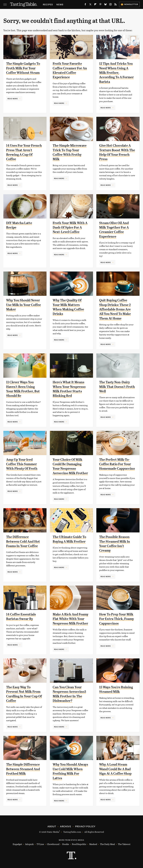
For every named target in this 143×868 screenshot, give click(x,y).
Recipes (48, 4)
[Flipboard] (95, 5)
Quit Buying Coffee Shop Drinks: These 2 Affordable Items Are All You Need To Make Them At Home (115, 309)
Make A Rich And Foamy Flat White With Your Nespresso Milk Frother (71, 619)
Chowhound (53, 844)
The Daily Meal (107, 844)
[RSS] (115, 5)
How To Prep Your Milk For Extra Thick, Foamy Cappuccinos (117, 619)
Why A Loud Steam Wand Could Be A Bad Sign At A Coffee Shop (115, 769)
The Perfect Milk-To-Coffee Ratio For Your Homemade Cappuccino (117, 464)
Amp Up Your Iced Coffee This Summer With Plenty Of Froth (22, 464)
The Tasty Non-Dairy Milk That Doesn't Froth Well (117, 387)
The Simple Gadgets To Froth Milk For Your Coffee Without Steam (23, 68)
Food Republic (79, 844)
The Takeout (124, 844)
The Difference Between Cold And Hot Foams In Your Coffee (23, 541)
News (60, 4)
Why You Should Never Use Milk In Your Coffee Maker (24, 305)
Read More (13, 99)
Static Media (53, 832)
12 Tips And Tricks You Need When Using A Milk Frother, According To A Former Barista (116, 73)
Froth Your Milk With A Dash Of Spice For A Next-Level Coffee (70, 227)
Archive (65, 826)
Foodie (66, 844)
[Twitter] (90, 5)
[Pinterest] (100, 5)
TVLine (40, 844)
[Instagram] (110, 5)
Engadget (17, 844)
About (52, 826)
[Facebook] (85, 5)
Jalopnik (29, 844)
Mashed (93, 844)
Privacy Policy (85, 826)
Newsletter (129, 4)
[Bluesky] (105, 5)
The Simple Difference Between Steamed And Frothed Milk (23, 769)
